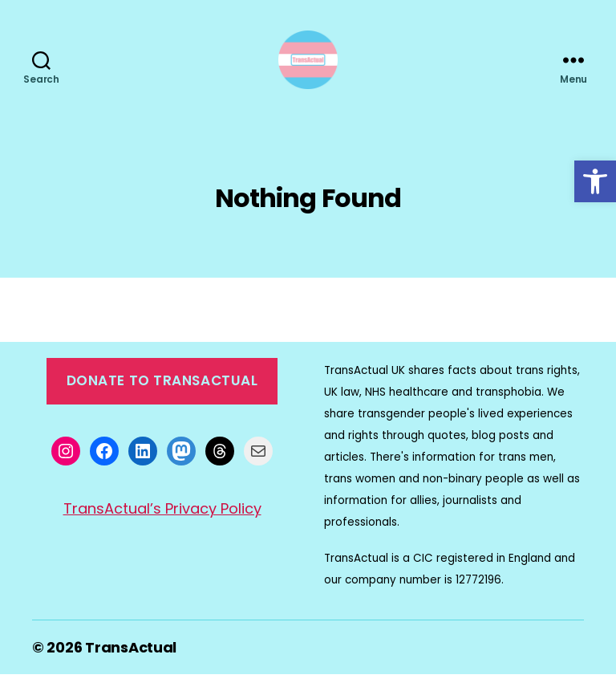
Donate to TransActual (162, 394)
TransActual (131, 660)
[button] (595, 181)
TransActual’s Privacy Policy (162, 522)
